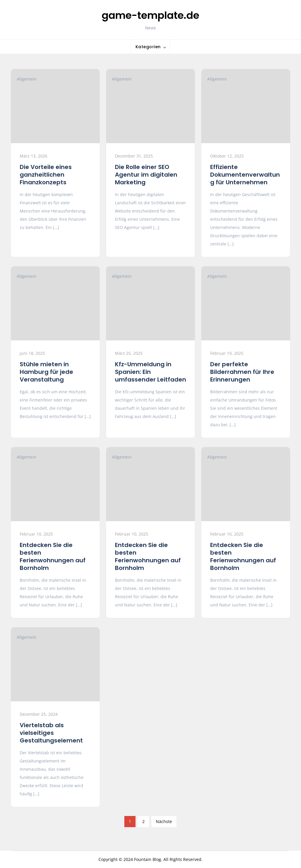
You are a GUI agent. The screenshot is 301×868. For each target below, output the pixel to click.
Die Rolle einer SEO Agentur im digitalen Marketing (146, 175)
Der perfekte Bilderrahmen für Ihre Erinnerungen (242, 372)
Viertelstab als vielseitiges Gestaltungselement (51, 733)
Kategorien (148, 47)
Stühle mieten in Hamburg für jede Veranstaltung (46, 372)
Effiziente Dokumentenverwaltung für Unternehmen (245, 175)
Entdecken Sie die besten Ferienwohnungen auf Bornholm (53, 556)
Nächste (164, 821)
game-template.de (150, 15)
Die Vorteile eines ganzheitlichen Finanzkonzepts (46, 175)
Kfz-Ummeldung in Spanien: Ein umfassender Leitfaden (150, 372)
